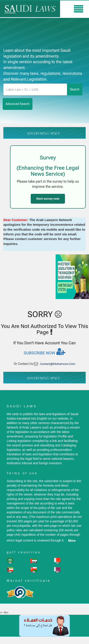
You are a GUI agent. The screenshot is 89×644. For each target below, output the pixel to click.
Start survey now (48, 199)
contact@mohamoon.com (58, 364)
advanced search (18, 104)
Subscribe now (44, 351)
